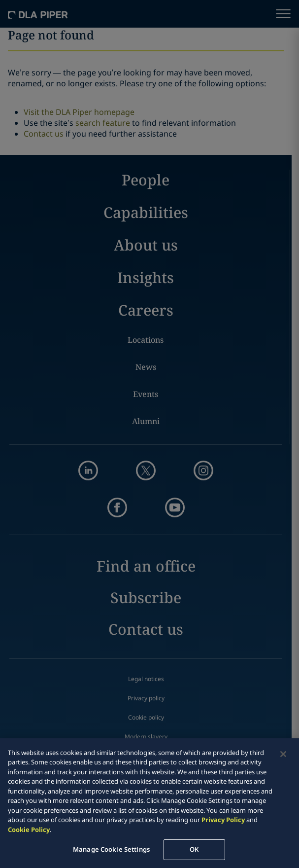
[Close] (283, 754)
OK (194, 849)
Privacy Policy (223, 820)
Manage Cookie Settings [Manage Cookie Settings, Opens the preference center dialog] (111, 849)
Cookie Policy (29, 830)
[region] (149, 803)
